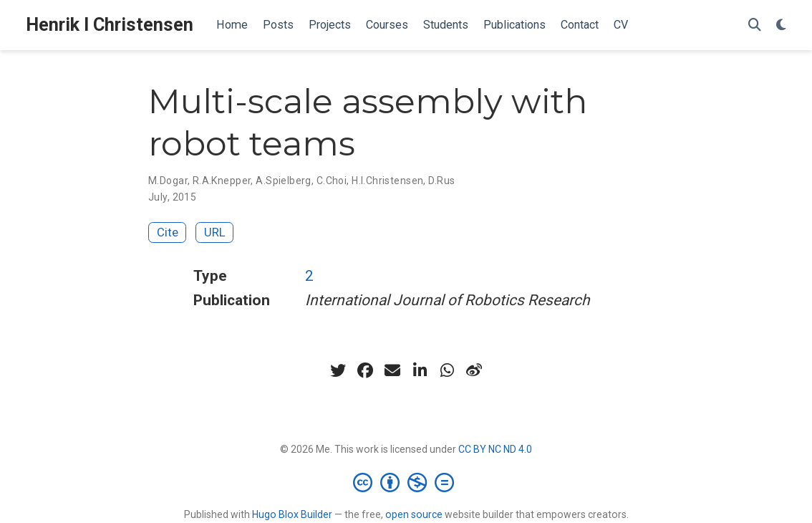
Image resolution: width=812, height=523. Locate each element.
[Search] (755, 25)
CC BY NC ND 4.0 (495, 449)
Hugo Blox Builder (292, 514)
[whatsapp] (447, 370)
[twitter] (338, 370)
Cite (168, 232)
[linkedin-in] (420, 370)
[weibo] (474, 370)
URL (215, 232)
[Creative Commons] (406, 482)
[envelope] (392, 370)
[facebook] (365, 370)
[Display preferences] (781, 25)
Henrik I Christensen (110, 25)
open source (414, 514)
